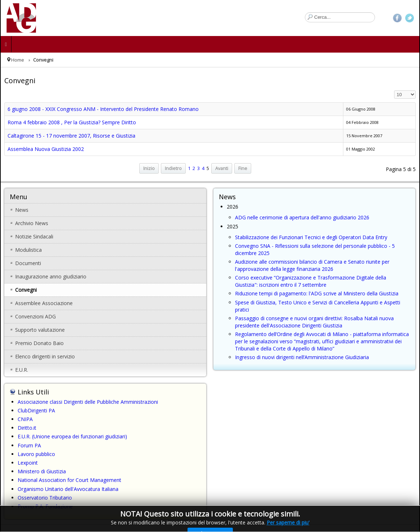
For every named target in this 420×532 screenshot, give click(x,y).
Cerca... (305, 12)
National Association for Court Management (69, 480)
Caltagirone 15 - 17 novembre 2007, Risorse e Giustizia (71, 136)
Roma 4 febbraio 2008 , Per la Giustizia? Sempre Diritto (72, 122)
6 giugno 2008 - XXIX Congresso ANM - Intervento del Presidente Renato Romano (103, 109)
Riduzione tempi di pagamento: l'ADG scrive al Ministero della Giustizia (317, 293)
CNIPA (25, 419)
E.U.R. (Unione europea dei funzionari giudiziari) (72, 436)
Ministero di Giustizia (42, 471)
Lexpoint (28, 463)
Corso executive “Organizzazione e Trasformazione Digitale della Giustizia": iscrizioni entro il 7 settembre (311, 281)
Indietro (173, 168)
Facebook (397, 18)
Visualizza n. (394, 91)
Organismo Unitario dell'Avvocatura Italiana (68, 489)
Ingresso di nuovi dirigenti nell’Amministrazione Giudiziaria (302, 357)
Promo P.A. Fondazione (45, 506)
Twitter (410, 18)
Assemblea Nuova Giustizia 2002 (46, 149)
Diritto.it (27, 428)
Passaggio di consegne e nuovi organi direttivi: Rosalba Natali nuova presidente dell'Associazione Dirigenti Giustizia (314, 322)
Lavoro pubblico (36, 454)
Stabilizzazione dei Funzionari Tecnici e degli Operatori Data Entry (311, 237)
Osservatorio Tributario (45, 498)
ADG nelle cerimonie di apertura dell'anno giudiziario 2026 (302, 217)
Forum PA (29, 445)
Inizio (149, 168)
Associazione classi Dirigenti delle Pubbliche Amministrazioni (88, 402)
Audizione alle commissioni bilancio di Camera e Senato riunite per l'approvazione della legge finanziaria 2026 (312, 265)
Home (18, 60)
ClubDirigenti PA (36, 410)
